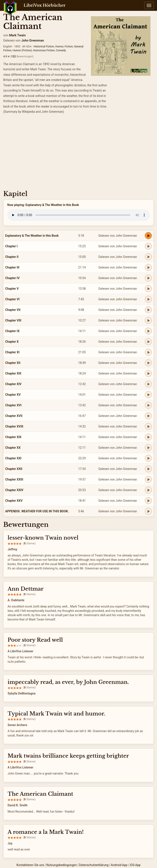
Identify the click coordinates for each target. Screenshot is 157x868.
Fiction (69, 46)
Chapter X (12, 342)
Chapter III (12, 267)
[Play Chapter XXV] (148, 501)
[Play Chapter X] (148, 342)
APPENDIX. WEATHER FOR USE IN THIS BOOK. (37, 511)
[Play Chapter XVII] (148, 416)
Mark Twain (17, 35)
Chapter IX (12, 331)
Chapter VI (12, 299)
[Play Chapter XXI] (148, 458)
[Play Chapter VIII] (148, 320)
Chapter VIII (13, 320)
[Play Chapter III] (148, 267)
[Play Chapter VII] (148, 310)
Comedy (61, 50)
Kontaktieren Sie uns (30, 865)
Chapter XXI (13, 458)
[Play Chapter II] (148, 257)
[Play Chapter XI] (148, 352)
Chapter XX (13, 448)
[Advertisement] (78, 153)
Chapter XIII (13, 373)
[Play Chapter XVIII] (148, 426)
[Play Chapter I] (148, 246)
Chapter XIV (13, 384)
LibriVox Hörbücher (45, 5)
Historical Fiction (44, 46)
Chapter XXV (14, 501)
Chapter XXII (14, 469)
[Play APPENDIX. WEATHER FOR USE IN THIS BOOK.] (148, 511)
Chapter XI (12, 352)
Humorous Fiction (44, 50)
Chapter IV (12, 278)
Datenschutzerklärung (94, 865)
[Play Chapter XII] (148, 363)
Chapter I (11, 246)
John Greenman (33, 40)
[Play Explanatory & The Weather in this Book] (148, 236)
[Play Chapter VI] (148, 299)
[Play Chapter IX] (148, 331)
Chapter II (12, 257)
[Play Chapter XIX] (148, 437)
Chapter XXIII (14, 479)
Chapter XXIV (14, 490)
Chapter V (12, 289)
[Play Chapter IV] (148, 278)
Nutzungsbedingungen (62, 865)
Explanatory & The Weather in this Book (32, 236)
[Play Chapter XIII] (148, 373)
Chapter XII (13, 363)
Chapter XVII (14, 416)
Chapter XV (13, 395)
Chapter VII (13, 310)
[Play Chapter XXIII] (148, 479)
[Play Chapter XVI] (148, 405)
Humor (59, 46)
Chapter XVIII (14, 426)
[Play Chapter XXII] (148, 469)
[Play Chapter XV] (148, 395)
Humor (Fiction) (22, 50)
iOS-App (135, 865)
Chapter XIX (13, 437)
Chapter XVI (13, 405)
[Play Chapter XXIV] (148, 490)
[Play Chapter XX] (148, 448)
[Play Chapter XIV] (148, 384)
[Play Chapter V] (148, 289)
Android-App (119, 865)
